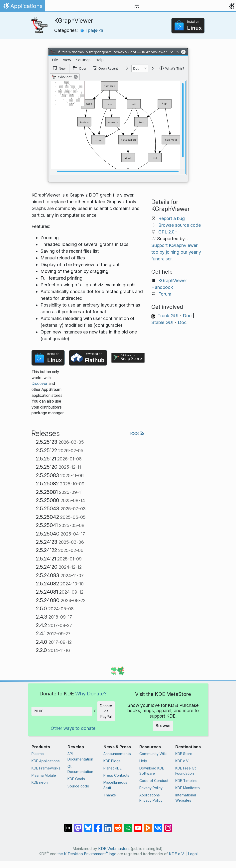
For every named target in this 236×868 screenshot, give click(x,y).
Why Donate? (91, 694)
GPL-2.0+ (168, 232)
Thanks (110, 795)
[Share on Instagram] (168, 825)
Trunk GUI (168, 316)
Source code (78, 786)
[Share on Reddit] (118, 825)
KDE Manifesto (188, 788)
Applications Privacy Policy (151, 798)
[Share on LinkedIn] (108, 825)
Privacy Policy (151, 788)
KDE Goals (76, 779)
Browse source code (180, 225)
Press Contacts (116, 775)
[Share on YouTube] (138, 825)
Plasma (38, 754)
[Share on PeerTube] (148, 825)
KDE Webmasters (114, 849)
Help (143, 761)
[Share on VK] (158, 825)
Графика (92, 30)
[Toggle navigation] (137, 6)
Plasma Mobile (44, 775)
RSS (137, 433)
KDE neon (40, 782)
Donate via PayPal (106, 711)
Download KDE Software (152, 771)
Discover (39, 383)
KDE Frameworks (46, 768)
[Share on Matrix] (68, 825)
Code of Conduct (154, 781)
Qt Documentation (80, 769)
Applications (22, 7)
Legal (193, 854)
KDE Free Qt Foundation (186, 771)
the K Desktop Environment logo (87, 854)
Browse (163, 726)
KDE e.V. (182, 761)
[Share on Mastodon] (78, 825)
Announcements (117, 754)
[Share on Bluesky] (88, 825)
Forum (165, 294)
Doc (187, 316)
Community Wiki (153, 754)
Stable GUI (162, 322)
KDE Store (184, 754)
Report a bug (172, 218)
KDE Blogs (112, 761)
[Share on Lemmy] (128, 825)
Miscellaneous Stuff (115, 785)
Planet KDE (113, 768)
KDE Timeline (186, 781)
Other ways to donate (73, 728)
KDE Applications (46, 761)
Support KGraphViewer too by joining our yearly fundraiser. (176, 252)
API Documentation (80, 756)
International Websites (186, 798)
